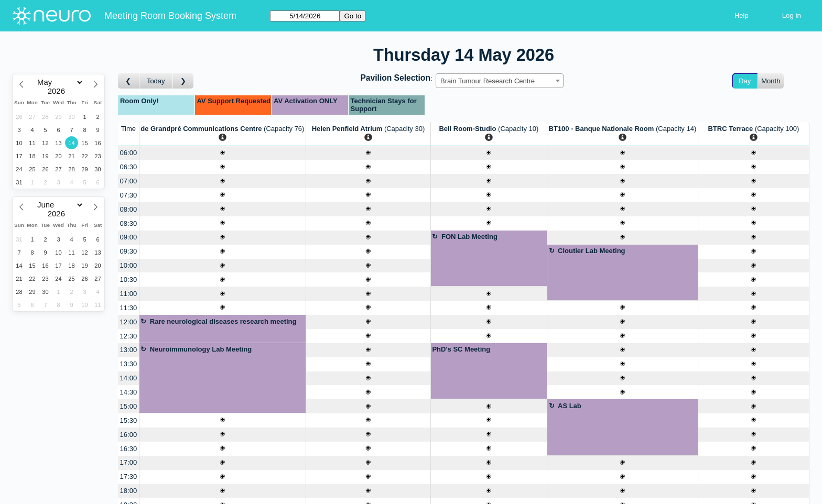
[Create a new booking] (223, 153)
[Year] (59, 91)
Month (771, 81)
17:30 (129, 476)
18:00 (129, 491)
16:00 (129, 435)
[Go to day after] (183, 81)
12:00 (129, 322)
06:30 (129, 167)
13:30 (129, 364)
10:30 (129, 280)
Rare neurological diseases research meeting (223, 321)
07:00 (129, 181)
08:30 (129, 223)
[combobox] (500, 81)
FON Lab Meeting (469, 237)
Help (742, 15)
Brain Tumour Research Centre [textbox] (488, 81)
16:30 (129, 449)
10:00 (129, 265)
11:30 (129, 308)
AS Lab (570, 406)
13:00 (129, 350)
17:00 (129, 462)
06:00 (129, 153)
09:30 (129, 251)
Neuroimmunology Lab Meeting (201, 349)
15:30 (129, 420)
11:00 (129, 294)
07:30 (129, 195)
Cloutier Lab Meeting (592, 251)
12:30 (129, 336)
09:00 (129, 237)
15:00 (129, 406)
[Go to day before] (129, 81)
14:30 (129, 392)
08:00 (129, 209)
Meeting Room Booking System (170, 16)
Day (745, 81)
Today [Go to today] (156, 81)
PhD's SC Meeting (461, 349)
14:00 (129, 378)
